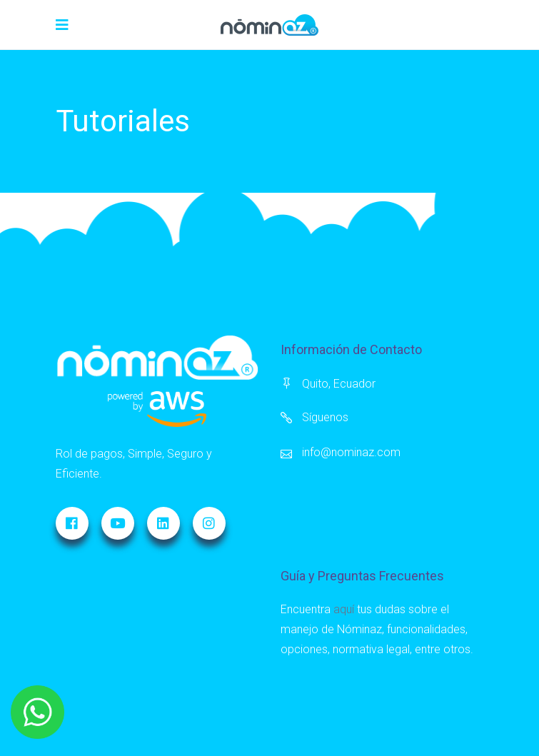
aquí (344, 609)
